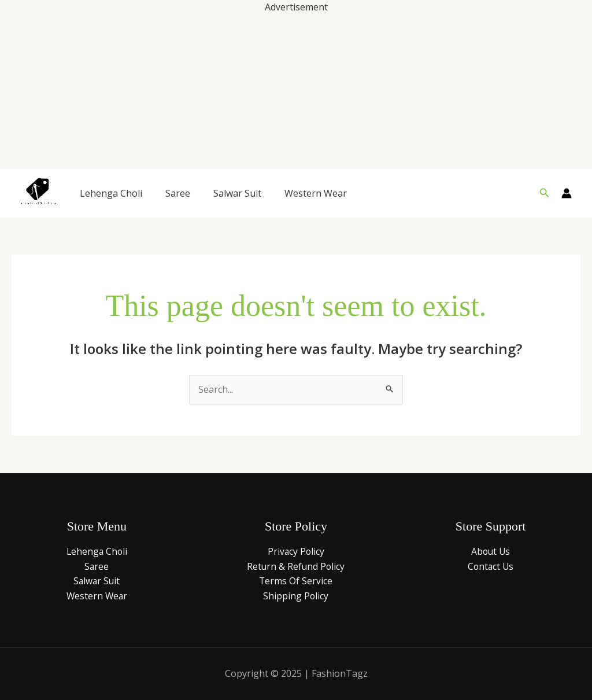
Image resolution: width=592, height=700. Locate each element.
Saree (178, 193)
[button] (545, 193)
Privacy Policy (296, 551)
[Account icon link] (567, 193)
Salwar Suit (237, 193)
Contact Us (491, 566)
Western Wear (316, 193)
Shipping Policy (296, 596)
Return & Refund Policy (296, 566)
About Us (491, 551)
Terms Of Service (296, 581)
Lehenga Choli (111, 193)
